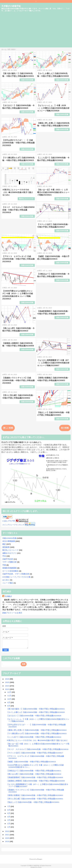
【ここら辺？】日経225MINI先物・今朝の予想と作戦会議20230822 (34, 737)
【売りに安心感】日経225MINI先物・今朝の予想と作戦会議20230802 (35, 799)
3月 (9, 820)
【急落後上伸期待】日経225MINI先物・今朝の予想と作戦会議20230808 (36, 781)
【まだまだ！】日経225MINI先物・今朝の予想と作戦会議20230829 (34, 716)
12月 (9, 692)
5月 (9, 813)
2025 (7, 682)
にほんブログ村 (9, 521)
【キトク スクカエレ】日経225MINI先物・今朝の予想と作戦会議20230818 (18, 210)
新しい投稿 (8, 428)
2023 (7, 689)
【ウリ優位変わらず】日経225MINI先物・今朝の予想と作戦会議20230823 (37, 733)
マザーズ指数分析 (10, 562)
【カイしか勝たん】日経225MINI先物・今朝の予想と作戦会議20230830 (36, 712)
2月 (9, 824)
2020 (7, 838)
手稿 (4, 565)
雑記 (4, 544)
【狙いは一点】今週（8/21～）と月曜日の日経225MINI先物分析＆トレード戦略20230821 (53, 192)
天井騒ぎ (8, 596)
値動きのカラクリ (10, 553)
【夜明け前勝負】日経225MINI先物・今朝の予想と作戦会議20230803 (35, 795)
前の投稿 (65, 428)
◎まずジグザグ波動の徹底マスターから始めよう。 (22, 442)
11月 (9, 696)
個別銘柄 (6, 547)
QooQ (40, 867)
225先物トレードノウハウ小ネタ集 (16, 577)
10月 (9, 699)
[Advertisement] (36, 31)
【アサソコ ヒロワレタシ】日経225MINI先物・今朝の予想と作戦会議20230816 (18, 259)
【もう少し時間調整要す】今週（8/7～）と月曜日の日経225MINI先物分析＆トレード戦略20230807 (53, 363)
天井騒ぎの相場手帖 (11, 6)
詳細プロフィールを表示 (12, 613)
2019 (7, 841)
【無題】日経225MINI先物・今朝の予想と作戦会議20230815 (31, 762)
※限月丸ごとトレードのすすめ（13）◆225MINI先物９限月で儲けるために (18, 192)
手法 (4, 556)
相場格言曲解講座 (10, 568)
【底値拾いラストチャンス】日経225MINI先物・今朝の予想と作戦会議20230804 (18, 380)
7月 (9, 806)
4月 (9, 817)
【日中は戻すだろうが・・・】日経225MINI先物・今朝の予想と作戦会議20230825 (18, 143)
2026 (7, 679)
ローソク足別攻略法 (10, 571)
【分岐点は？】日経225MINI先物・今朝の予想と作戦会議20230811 (34, 771)
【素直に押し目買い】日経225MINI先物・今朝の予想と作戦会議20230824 (37, 730)
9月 (9, 702)
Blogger (40, 859)
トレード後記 (8, 583)
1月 (9, 827)
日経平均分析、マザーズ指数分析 (16, 574)
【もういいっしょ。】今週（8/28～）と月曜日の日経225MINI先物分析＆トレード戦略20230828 (53, 108)
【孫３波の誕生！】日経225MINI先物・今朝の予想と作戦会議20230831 (36, 709)
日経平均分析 (8, 559)
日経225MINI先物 (27, 80)
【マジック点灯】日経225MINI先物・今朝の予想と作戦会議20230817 (35, 753)
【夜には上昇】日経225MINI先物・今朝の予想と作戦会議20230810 (34, 774)
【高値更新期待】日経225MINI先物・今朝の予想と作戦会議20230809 (35, 777)
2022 (7, 831)
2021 (7, 835)
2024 (7, 686)
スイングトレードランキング (13, 525)
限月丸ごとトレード (26, 199)
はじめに (6, 580)
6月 (9, 810)
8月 (9, 706)
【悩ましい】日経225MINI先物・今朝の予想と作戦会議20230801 (33, 802)
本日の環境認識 (9, 541)
